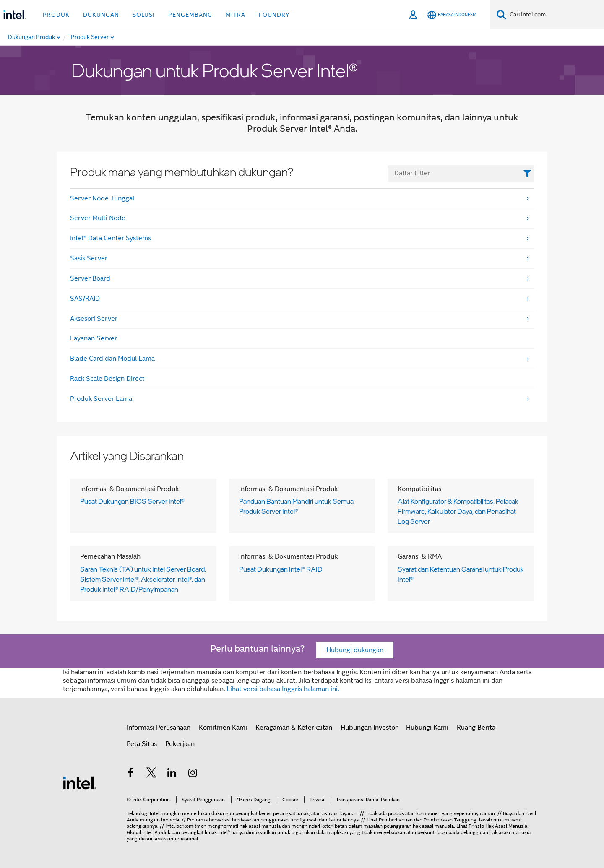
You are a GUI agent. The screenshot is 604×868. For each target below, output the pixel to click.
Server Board (90, 278)
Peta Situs (142, 744)
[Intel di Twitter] (151, 774)
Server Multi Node (98, 218)
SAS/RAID (85, 299)
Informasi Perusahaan (159, 728)
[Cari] (501, 14)
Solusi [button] (144, 15)
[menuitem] (112, 37)
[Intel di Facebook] (130, 774)
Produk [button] (56, 15)
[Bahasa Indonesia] (452, 15)
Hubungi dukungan (355, 650)
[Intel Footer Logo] (80, 782)
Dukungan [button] (101, 15)
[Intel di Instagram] (193, 774)
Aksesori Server (94, 319)
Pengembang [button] (190, 15)
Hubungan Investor (369, 728)
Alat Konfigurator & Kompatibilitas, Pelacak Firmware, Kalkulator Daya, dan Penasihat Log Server (458, 511)
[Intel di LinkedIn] (172, 774)
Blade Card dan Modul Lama (112, 359)
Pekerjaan (180, 744)
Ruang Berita (476, 728)
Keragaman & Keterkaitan (294, 728)
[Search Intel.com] (555, 15)
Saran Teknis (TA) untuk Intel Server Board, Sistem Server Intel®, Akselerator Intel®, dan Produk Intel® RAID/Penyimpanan (143, 579)
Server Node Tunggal (102, 198)
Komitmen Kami (223, 728)
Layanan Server (94, 338)
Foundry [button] (274, 15)
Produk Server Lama (101, 399)
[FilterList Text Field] (461, 173)
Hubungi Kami (427, 728)
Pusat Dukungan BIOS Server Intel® (132, 501)
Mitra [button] (236, 15)
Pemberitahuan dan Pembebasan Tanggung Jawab (435, 820)
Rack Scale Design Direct (107, 379)
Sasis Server (89, 258)
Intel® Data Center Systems (111, 238)
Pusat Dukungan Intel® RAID (281, 569)
